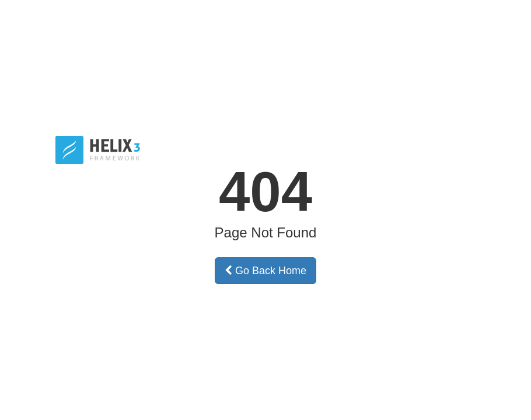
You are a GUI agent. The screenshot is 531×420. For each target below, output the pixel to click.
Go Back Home (265, 271)
